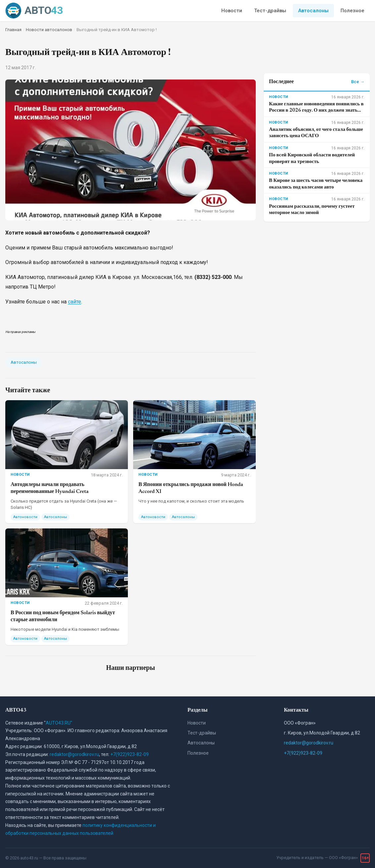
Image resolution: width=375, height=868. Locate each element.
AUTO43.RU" (59, 723)
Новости (232, 11)
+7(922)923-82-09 (130, 754)
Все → (358, 82)
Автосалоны (313, 11)
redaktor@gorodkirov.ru (74, 754)
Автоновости (25, 517)
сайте (75, 302)
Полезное (352, 11)
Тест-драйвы (270, 11)
